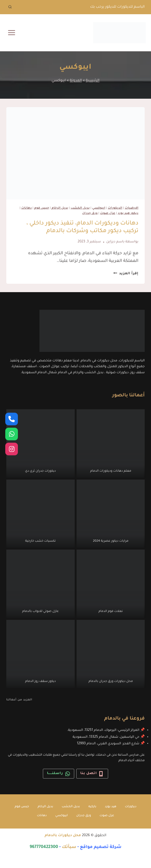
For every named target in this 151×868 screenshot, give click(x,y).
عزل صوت (108, 214)
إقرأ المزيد (126, 274)
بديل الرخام (60, 208)
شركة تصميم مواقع (101, 847)
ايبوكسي (99, 208)
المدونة (76, 81)
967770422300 (44, 847)
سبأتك (69, 847)
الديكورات (115, 208)
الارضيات (132, 208)
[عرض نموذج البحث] (10, 7)
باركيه (92, 807)
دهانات (27, 208)
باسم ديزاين (115, 242)
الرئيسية (93, 81)
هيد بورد (111, 807)
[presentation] (75, 153)
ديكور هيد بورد (128, 214)
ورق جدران (90, 214)
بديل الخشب (80, 208)
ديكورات (131, 807)
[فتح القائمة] (12, 33)
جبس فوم (42, 208)
